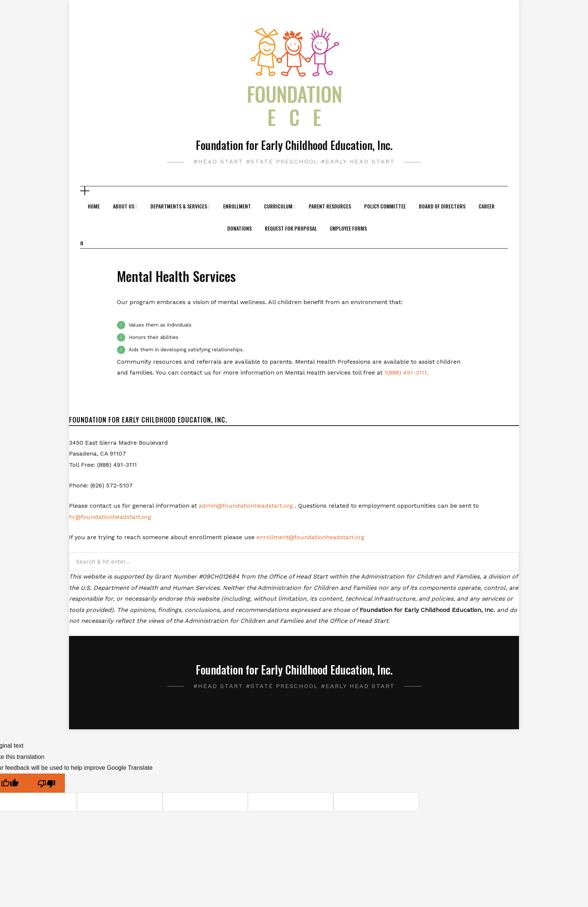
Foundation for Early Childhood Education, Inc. (294, 145)
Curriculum (278, 206)
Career (487, 206)
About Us (124, 206)
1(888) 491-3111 (406, 373)
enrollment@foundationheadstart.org (310, 537)
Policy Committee (385, 206)
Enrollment (237, 206)
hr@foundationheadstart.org (110, 517)
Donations (239, 228)
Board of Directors (442, 206)
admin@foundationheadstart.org (246, 506)
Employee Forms (348, 228)
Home (94, 206)
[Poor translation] (46, 783)
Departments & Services (179, 206)
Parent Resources (330, 206)
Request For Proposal (291, 228)
